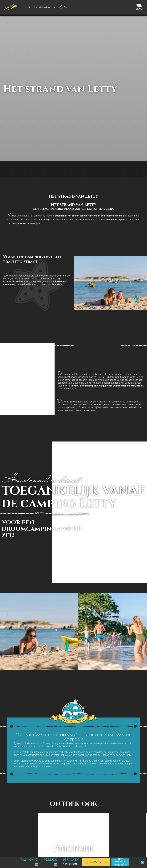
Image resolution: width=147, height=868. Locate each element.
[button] (5, 864)
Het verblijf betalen (120, 862)
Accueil (32, 7)
